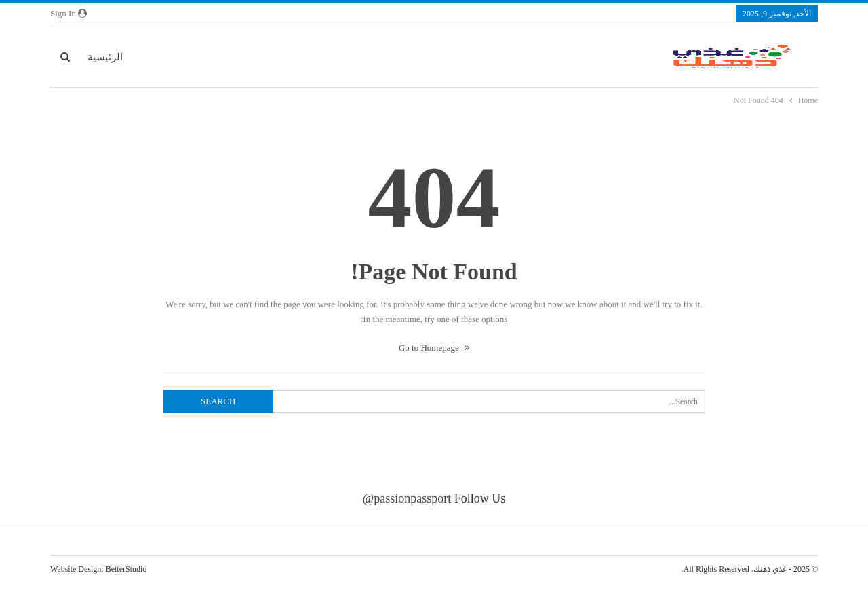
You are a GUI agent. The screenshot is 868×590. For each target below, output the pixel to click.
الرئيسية (105, 57)
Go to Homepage (434, 348)
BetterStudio (126, 569)
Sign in (68, 13)
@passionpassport (407, 498)
